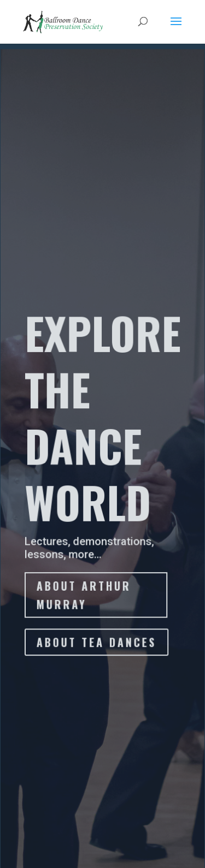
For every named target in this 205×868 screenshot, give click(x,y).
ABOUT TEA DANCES (96, 643)
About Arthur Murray (84, 596)
